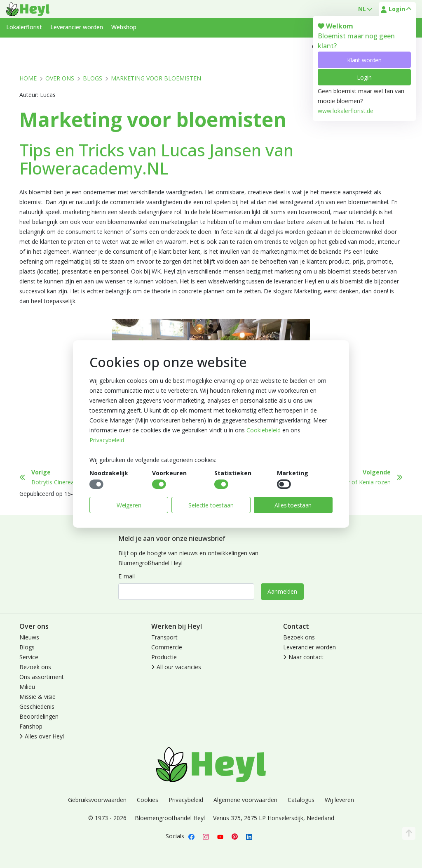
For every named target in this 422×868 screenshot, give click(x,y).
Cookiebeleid (264, 430)
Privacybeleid (107, 440)
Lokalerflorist (24, 27)
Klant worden (364, 60)
